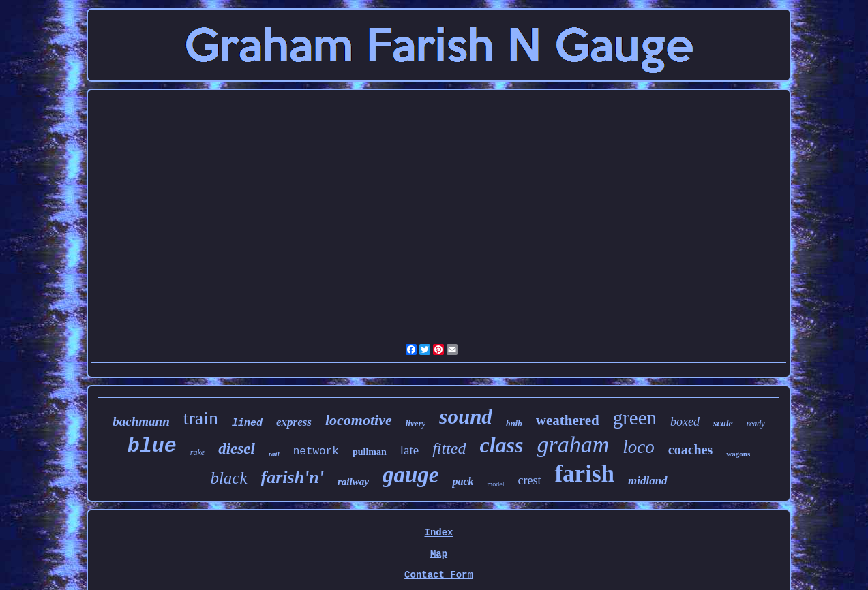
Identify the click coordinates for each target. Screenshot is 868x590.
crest (529, 480)
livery (416, 423)
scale (723, 423)
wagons (738, 454)
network (316, 452)
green (635, 418)
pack (463, 481)
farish (584, 474)
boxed (685, 422)
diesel (237, 449)
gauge (411, 475)
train (201, 418)
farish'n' (293, 477)
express (294, 422)
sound (466, 417)
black (228, 478)
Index (438, 533)
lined (247, 423)
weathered (568, 420)
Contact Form (439, 575)
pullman (370, 452)
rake (197, 452)
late (409, 450)
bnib (514, 423)
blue (152, 446)
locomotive (359, 420)
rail (274, 454)
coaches (691, 450)
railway (353, 482)
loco (639, 447)
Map (439, 554)
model (495, 484)
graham (573, 445)
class (502, 445)
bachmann (141, 421)
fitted (449, 448)
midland (648, 481)
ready (756, 424)
